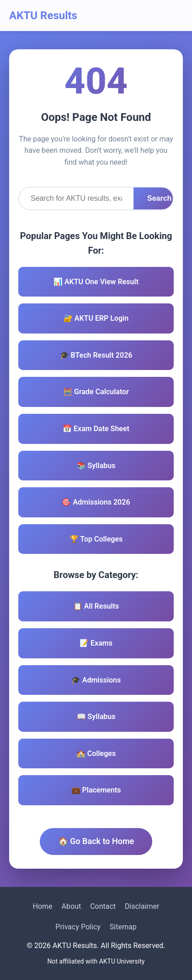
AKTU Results (43, 16)
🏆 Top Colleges (96, 539)
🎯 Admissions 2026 (96, 502)
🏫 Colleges (96, 753)
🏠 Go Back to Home (96, 841)
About (72, 906)
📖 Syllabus (96, 717)
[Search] (76, 198)
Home (42, 906)
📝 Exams (96, 643)
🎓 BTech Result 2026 (96, 355)
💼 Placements (96, 790)
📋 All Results (96, 606)
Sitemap (123, 927)
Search (159, 198)
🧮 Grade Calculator (96, 392)
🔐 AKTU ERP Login (96, 318)
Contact (103, 906)
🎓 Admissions (96, 680)
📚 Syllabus (96, 466)
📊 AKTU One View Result (96, 282)
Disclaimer (142, 906)
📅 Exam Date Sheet (96, 429)
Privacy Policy (78, 927)
